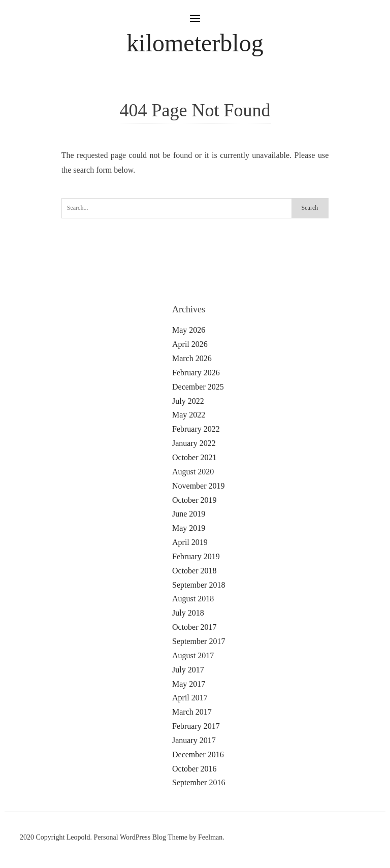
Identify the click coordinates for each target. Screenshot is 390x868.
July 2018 (188, 613)
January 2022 (194, 443)
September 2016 (199, 782)
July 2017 (188, 670)
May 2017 (189, 684)
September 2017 (199, 641)
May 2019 (189, 528)
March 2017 (192, 712)
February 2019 (196, 556)
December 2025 (198, 387)
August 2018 (193, 599)
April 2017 (190, 698)
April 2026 (190, 344)
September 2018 (199, 585)
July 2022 (188, 401)
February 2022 (196, 429)
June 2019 (189, 514)
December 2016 (198, 754)
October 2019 (194, 500)
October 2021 (194, 457)
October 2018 (194, 571)
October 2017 (194, 627)
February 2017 (196, 726)
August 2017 (193, 655)
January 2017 (194, 740)
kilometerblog (195, 43)
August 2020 (193, 472)
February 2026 (196, 373)
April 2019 (190, 542)
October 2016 (194, 769)
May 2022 (189, 415)
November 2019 (199, 486)
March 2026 (192, 358)
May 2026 (189, 330)
